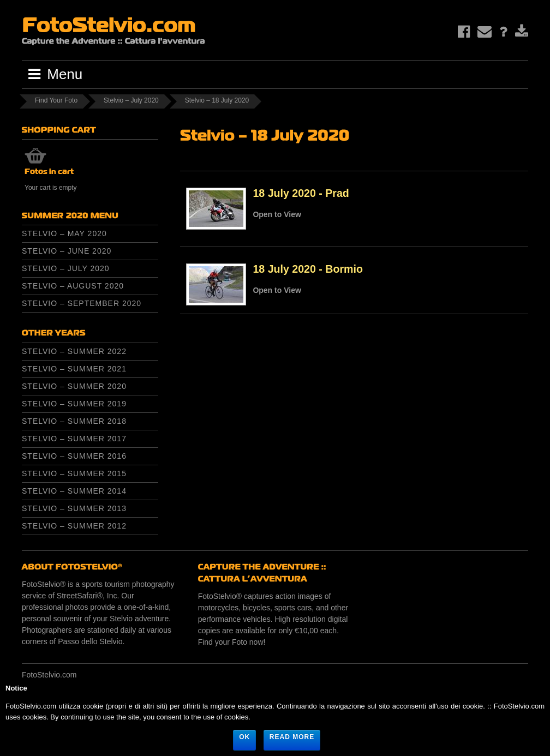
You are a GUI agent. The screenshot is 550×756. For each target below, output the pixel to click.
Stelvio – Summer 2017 (74, 439)
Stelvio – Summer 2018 (74, 421)
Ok (244, 737)
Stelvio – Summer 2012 (74, 526)
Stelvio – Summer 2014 (74, 491)
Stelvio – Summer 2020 (74, 386)
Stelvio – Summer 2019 (74, 404)
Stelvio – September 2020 (82, 303)
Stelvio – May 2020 (64, 233)
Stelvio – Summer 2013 (74, 508)
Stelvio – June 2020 (67, 251)
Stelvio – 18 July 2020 (217, 100)
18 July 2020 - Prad (301, 193)
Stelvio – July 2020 (131, 100)
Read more (292, 737)
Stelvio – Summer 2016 (74, 456)
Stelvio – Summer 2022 (74, 351)
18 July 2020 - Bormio (307, 269)
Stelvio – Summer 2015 (74, 473)
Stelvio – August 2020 (73, 286)
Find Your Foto (56, 100)
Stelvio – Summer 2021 (74, 369)
